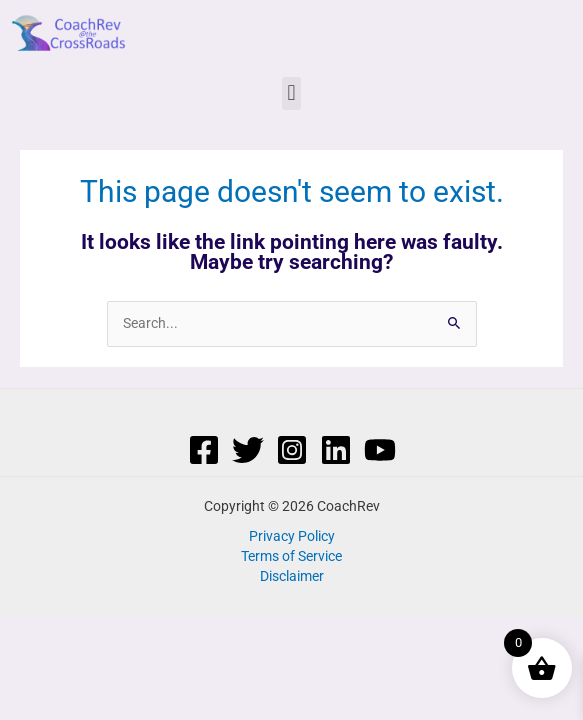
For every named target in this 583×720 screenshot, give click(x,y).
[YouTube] (380, 450)
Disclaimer (292, 576)
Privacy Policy (292, 536)
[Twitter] (248, 450)
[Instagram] (292, 450)
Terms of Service (291, 556)
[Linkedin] (336, 450)
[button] (291, 93)
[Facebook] (204, 450)
